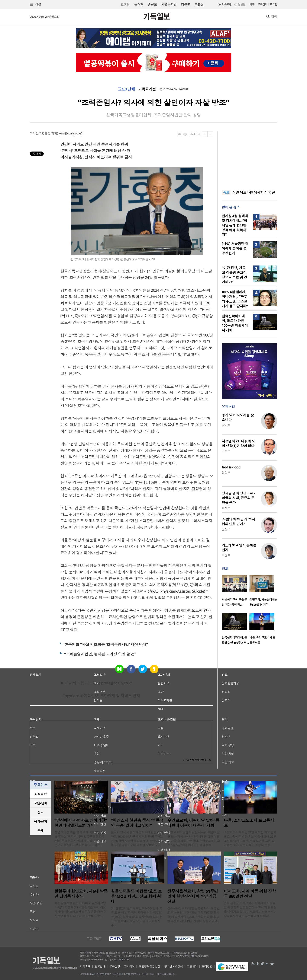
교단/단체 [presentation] (40, 803)
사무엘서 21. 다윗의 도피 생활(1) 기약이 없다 (238, 443)
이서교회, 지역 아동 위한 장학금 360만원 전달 (250, 894)
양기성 (226, 425)
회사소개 (85, 966)
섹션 (36, 5)
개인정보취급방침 (149, 966)
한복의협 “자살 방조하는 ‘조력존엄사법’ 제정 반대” (106, 645)
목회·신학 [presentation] (40, 821)
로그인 (274, 4)
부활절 (199, 4)
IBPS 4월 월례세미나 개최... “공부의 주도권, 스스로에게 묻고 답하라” (235, 299)
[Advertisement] (249, 158)
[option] (236, 592)
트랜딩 (125, 5)
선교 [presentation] (41, 812)
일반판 (242, 4)
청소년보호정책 (173, 966)
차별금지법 (169, 4)
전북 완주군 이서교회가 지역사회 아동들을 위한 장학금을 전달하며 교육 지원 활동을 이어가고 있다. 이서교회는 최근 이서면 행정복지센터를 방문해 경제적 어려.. (250, 909)
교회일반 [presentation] (41, 794)
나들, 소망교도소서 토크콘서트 (249, 823)
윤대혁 (139, 4)
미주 (252, 4)
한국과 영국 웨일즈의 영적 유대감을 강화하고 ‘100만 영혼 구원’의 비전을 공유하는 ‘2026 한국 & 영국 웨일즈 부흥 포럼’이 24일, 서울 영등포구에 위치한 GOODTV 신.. (137, 839)
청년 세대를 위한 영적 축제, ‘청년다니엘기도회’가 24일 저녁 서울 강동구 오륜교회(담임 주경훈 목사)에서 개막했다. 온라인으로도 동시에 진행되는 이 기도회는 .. (81, 839)
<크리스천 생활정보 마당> (197, 760)
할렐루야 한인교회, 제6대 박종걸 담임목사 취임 (81, 894)
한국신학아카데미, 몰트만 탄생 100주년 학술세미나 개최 (235, 323)
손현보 (152, 4)
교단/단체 (126, 89)
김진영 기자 (49, 133)
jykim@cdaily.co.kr (70, 133)
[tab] (41, 794)
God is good (231, 467)
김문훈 (185, 4)
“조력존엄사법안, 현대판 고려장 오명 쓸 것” (100, 654)
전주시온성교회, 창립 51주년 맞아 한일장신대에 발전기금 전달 (193, 896)
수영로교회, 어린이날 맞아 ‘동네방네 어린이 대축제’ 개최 (193, 823)
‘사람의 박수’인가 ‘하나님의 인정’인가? (238, 522)
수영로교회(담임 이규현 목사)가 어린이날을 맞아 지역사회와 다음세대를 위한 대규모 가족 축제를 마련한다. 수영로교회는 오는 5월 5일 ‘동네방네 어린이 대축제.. (194, 839)
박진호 (226, 555)
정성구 (226, 472)
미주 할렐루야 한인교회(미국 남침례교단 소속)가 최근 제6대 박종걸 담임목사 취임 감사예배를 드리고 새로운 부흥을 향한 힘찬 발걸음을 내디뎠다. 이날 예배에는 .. (80, 909)
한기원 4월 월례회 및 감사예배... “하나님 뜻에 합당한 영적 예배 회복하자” (235, 225)
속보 (226, 192)
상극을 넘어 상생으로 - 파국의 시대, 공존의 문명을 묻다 (238, 498)
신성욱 (226, 529)
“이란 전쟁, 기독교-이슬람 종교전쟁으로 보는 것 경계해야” (234, 275)
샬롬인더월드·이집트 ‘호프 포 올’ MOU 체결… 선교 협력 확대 (136, 896)
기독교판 (227, 4)
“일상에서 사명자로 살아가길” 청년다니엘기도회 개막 (81, 823)
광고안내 (100, 966)
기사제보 (129, 966)
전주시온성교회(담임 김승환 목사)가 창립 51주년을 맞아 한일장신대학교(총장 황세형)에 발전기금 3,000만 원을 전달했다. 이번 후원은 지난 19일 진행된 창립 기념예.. (193, 915)
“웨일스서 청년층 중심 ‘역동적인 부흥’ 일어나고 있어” (137, 823)
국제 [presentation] (41, 831)
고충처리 (192, 966)
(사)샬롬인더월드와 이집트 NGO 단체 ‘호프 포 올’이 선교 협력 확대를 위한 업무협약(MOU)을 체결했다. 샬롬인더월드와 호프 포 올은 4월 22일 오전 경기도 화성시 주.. (136, 917)
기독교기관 (147, 89)
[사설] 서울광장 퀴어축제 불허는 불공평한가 (235, 248)
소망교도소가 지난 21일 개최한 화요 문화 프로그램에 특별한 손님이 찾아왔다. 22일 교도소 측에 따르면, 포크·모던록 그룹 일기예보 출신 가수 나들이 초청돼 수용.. (250, 839)
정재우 (226, 508)
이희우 (226, 451)
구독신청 (262, 4)
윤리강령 (207, 966)
